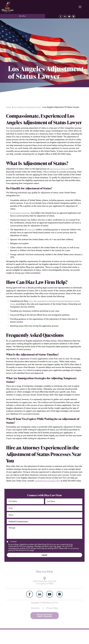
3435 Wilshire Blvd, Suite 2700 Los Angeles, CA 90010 (44, 586)
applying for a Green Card (60, 169)
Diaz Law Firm (7, 7)
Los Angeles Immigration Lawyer (27, 107)
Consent (13, 544)
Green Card (31, 230)
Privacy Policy (52, 612)
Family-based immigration (21, 213)
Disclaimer (35, 612)
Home (9, 107)
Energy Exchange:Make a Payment (45, 619)
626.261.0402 (23, 16)
